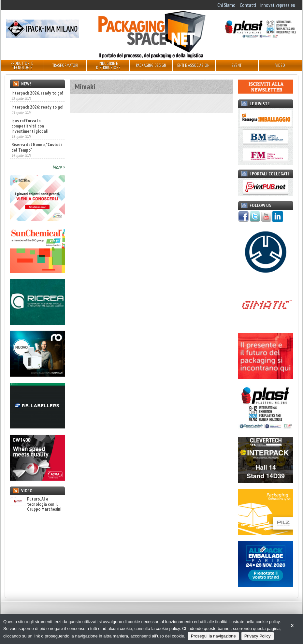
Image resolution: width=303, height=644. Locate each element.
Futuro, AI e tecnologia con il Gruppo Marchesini (36, 504)
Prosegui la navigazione (213, 636)
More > (59, 167)
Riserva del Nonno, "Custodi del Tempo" (36, 147)
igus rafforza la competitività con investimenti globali (30, 126)
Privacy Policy (258, 636)
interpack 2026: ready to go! (37, 107)
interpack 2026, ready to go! (37, 93)
